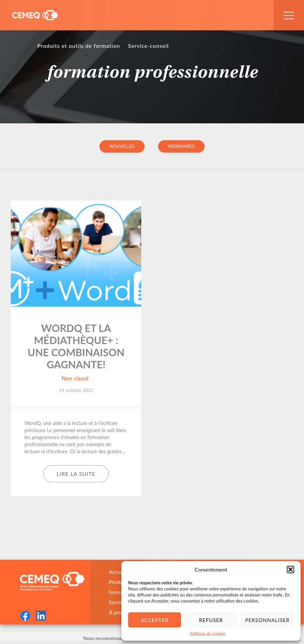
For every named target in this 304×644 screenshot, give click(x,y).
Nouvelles (122, 146)
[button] (291, 570)
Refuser (211, 620)
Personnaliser (267, 620)
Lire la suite (76, 474)
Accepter (154, 620)
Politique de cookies (207, 633)
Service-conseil (148, 46)
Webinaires (181, 146)
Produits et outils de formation (79, 46)
